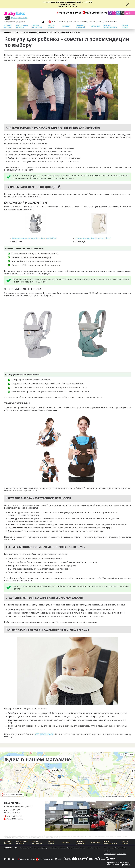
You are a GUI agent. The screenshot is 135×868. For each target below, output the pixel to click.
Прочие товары (125, 26)
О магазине (61, 22)
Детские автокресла (37, 26)
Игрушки (66, 26)
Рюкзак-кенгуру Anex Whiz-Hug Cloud (93, 238)
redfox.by (126, 863)
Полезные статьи (79, 848)
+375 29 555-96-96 (15, 819)
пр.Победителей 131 (19, 18)
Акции (53, 22)
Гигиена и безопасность (110, 26)
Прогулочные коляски (22, 26)
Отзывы (99, 22)
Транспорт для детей (81, 26)
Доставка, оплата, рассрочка (77, 22)
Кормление (96, 26)
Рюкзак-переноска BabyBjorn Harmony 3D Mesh (35, 238)
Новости (89, 848)
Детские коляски (8, 26)
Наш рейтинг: (109, 848)
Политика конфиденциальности (115, 854)
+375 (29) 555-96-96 (44, 734)
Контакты (113, 22)
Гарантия (92, 22)
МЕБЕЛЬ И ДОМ (51, 26)
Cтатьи (106, 22)
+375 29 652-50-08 (15, 816)
